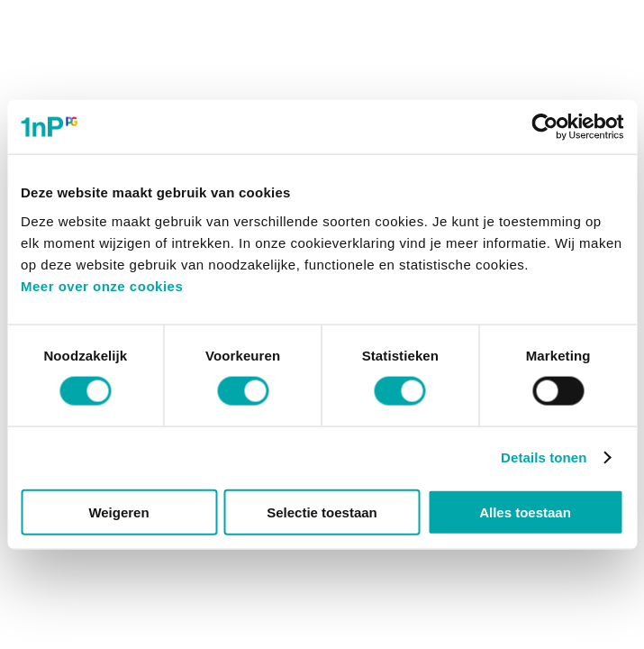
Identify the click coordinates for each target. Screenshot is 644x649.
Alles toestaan (525, 512)
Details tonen (544, 457)
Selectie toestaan (322, 512)
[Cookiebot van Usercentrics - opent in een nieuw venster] (544, 127)
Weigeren (118, 512)
